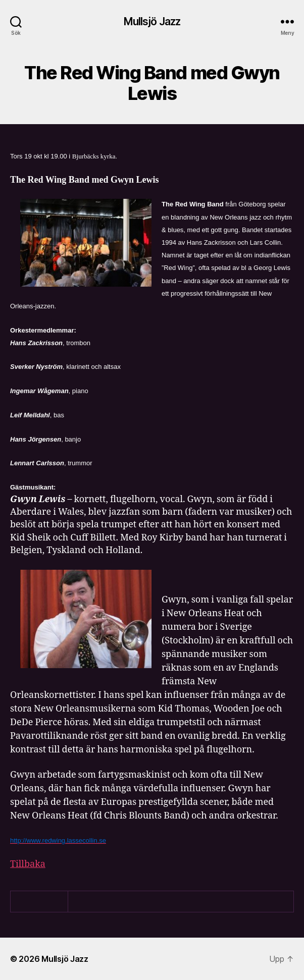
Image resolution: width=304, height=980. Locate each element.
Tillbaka (28, 864)
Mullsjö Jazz (152, 21)
